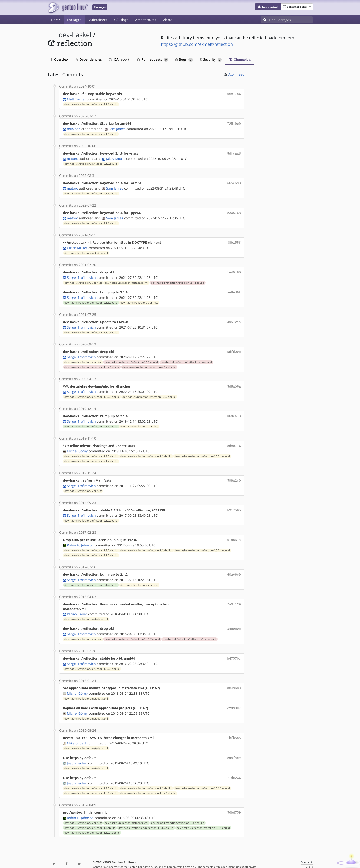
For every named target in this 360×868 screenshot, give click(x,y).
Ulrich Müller (77, 245)
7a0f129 (234, 596)
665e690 (234, 182)
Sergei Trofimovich (81, 274)
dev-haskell (76, 35)
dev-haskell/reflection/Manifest (83, 279)
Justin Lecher (77, 752)
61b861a (234, 533)
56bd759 (234, 801)
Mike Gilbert (76, 733)
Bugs (184, 59)
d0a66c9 (234, 567)
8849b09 (234, 679)
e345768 (234, 211)
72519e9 (234, 123)
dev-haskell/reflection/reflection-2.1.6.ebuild (91, 104)
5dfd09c (234, 347)
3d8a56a (234, 382)
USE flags (121, 20)
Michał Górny (77, 445)
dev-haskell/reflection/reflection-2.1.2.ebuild (149, 362)
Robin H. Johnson (80, 538)
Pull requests (153, 59)
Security (211, 59)
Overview (60, 59)
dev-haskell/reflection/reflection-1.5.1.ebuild (190, 631)
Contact (307, 851)
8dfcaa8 (234, 152)
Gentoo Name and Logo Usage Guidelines (197, 860)
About (168, 20)
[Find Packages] (291, 20)
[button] (268, 7)
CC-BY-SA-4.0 (149, 860)
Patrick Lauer (77, 606)
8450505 (234, 621)
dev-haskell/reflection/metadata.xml (86, 250)
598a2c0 (234, 474)
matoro (73, 157)
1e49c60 (234, 269)
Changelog (240, 59)
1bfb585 (234, 728)
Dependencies (89, 59)
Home (56, 20)
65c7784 (234, 94)
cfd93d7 (234, 699)
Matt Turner (76, 99)
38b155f (234, 240)
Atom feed (234, 74)
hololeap (74, 128)
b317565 (234, 504)
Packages (74, 20)
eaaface (234, 748)
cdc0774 (234, 440)
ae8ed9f (234, 289)
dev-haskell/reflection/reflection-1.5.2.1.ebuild (92, 362)
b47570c (234, 650)
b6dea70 (234, 411)
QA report (119, 59)
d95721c (234, 318)
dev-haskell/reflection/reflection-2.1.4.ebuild (178, 279)
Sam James (117, 128)
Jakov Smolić (116, 157)
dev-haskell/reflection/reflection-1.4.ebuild (186, 358)
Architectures (146, 20)
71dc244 (234, 767)
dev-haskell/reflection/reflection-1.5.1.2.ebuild (132, 631)
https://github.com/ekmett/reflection (197, 44)
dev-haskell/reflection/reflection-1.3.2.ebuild (131, 358)
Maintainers (98, 20)
